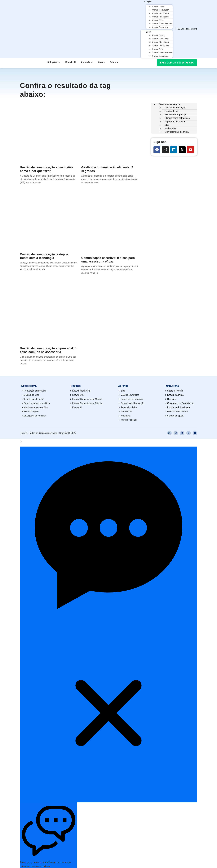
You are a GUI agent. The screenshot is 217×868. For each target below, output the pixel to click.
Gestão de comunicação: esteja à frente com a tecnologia (44, 256)
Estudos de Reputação (176, 115)
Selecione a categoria (170, 104)
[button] (54, 62)
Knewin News (158, 6)
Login (148, 2)
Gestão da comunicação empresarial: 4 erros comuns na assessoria (48, 350)
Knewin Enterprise (160, 27)
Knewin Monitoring (160, 13)
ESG (167, 125)
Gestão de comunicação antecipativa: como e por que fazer (47, 169)
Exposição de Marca (175, 121)
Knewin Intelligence (161, 17)
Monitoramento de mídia (177, 132)
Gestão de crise (172, 111)
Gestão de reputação (175, 108)
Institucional (171, 128)
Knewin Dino (157, 20)
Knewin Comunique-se (162, 24)
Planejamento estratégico (177, 118)
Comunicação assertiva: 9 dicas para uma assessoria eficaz (108, 260)
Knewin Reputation (160, 10)
